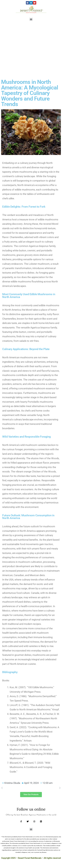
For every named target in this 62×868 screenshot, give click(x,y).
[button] (31, 19)
